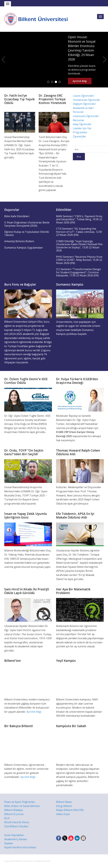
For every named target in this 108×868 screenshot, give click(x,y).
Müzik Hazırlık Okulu (17, 822)
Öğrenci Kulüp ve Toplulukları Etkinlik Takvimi (27, 233)
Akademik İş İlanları (16, 839)
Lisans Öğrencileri (83, 96)
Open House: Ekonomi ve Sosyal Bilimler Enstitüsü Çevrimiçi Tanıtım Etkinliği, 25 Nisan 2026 (82, 48)
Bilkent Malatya (14, 810)
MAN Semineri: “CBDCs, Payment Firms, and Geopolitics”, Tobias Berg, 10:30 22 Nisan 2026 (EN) (79, 219)
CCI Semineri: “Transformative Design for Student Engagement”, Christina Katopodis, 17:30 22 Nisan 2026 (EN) (78, 272)
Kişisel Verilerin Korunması (20, 847)
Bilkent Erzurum (14, 814)
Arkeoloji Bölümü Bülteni (19, 241)
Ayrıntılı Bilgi (80, 81)
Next (105, 60)
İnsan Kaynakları (14, 835)
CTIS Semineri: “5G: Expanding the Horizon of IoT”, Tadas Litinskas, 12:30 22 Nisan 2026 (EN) (79, 232)
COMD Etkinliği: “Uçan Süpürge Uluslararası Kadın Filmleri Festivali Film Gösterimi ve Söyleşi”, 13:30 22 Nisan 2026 (79, 246)
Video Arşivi (63, 814)
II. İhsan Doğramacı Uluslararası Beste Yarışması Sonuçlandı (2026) (27, 224)
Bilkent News (64, 802)
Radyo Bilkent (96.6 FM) (70, 810)
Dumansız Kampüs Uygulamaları (24, 248)
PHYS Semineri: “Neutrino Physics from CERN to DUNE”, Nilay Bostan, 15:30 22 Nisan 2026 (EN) (79, 260)
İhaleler (9, 843)
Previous (3, 60)
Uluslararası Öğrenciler (87, 100)
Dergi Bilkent (64, 806)
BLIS (7, 818)
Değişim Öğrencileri (84, 104)
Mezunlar (79, 120)
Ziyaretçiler (79, 136)
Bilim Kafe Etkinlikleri (17, 216)
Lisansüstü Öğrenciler (86, 116)
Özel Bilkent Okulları (16, 826)
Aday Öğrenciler (82, 124)
